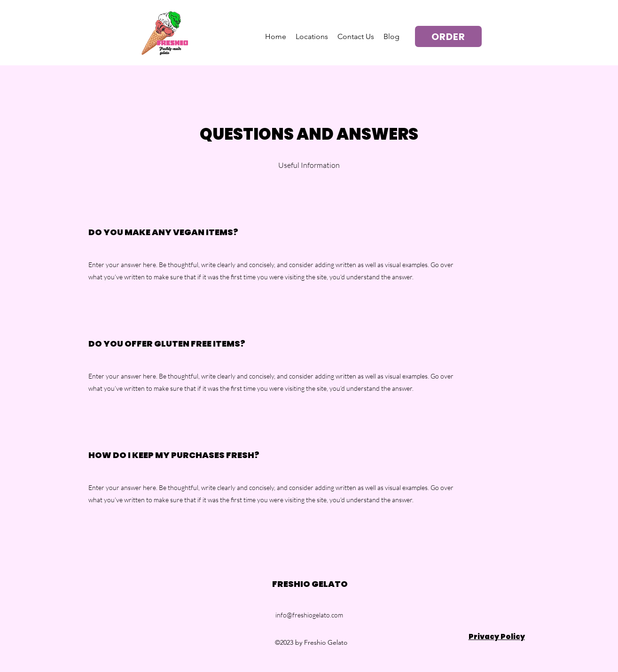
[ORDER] (448, 36)
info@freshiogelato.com (309, 615)
